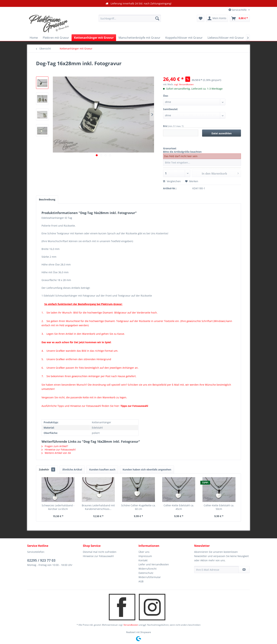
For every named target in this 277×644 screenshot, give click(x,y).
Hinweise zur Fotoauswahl (59, 450)
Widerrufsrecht (148, 569)
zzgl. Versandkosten (184, 84)
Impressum (145, 556)
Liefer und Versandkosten (154, 564)
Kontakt (143, 560)
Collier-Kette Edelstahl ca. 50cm (219, 507)
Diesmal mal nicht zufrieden (100, 552)
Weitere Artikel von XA (56, 453)
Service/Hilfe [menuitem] (238, 10)
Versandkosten (131, 625)
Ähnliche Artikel (72, 469)
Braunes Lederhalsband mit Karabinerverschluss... (98, 507)
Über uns (144, 552)
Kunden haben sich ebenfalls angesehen (147, 469)
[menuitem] (130, 18)
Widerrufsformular (150, 577)
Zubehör (47, 469)
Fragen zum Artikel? (55, 446)
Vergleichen (172, 181)
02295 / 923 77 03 (41, 560)
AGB (141, 581)
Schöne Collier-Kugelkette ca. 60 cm (138, 507)
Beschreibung (47, 199)
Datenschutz (146, 573)
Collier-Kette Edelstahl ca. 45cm (179, 507)
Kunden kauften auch (102, 469)
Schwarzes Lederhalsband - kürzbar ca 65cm (58, 507)
